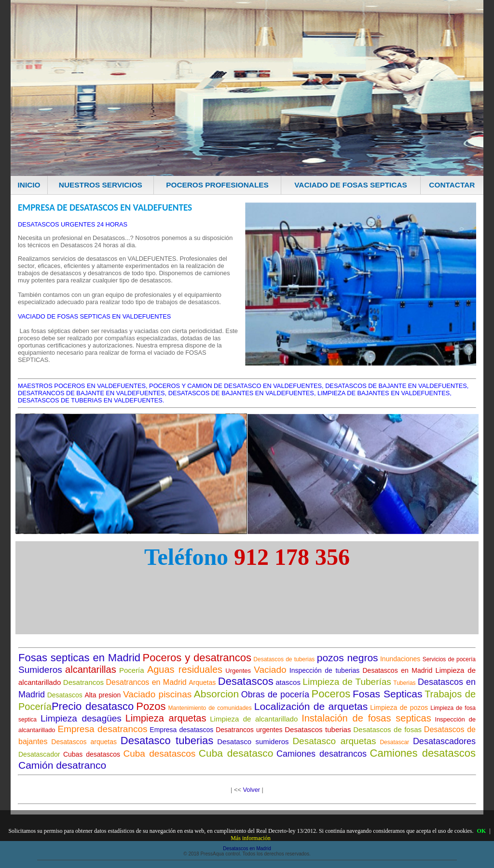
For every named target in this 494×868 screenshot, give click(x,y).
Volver (251, 790)
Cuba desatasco (236, 753)
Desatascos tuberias (318, 729)
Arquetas (202, 682)
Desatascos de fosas (387, 729)
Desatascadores (444, 741)
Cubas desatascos (92, 754)
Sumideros (40, 670)
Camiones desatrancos (322, 754)
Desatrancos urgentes (249, 730)
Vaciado (270, 670)
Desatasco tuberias (167, 741)
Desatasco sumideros (253, 741)
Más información (250, 838)
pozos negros (348, 658)
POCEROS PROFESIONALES (217, 185)
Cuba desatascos (160, 754)
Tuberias (404, 683)
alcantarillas (91, 669)
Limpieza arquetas (166, 718)
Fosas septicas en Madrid (79, 658)
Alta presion (103, 695)
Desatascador (39, 754)
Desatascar (394, 742)
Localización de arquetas (311, 706)
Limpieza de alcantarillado (254, 719)
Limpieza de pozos (399, 708)
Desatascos (246, 681)
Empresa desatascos (181, 730)
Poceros (331, 694)
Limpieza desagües (81, 718)
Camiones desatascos (423, 753)
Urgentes (238, 671)
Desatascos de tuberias (284, 659)
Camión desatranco (62, 765)
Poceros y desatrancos (197, 658)
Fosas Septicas (388, 694)
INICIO (29, 185)
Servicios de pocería (449, 659)
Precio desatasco (93, 706)
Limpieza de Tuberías (347, 682)
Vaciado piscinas (157, 694)
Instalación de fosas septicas (366, 718)
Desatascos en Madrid (398, 670)
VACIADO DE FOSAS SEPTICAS (351, 185)
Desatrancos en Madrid (146, 682)
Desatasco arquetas (334, 741)
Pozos (151, 706)
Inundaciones (400, 659)
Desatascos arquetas (84, 742)
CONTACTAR (452, 185)
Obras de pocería (275, 694)
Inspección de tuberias (324, 670)
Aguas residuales (185, 669)
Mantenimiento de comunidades (210, 708)
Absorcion (216, 694)
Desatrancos (83, 682)
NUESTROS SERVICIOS (101, 185)
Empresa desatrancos (102, 729)
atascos (288, 682)
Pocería (132, 670)
